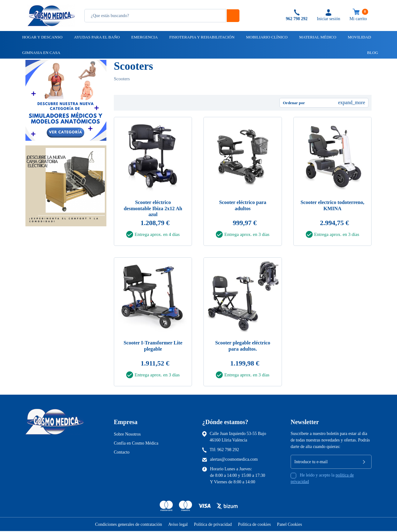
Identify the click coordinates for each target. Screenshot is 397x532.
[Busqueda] (155, 16)
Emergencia (144, 37)
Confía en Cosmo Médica (136, 444)
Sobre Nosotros (127, 435)
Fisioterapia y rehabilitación (201, 37)
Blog (370, 53)
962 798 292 (228, 451)
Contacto (122, 453)
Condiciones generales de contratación (128, 525)
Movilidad (359, 37)
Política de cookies (254, 525)
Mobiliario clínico (266, 37)
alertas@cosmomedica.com (234, 460)
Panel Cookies (290, 525)
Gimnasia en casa (41, 53)
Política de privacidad (213, 525)
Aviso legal (178, 525)
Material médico (317, 37)
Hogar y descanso (42, 37)
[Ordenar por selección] (324, 103)
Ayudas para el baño (96, 37)
